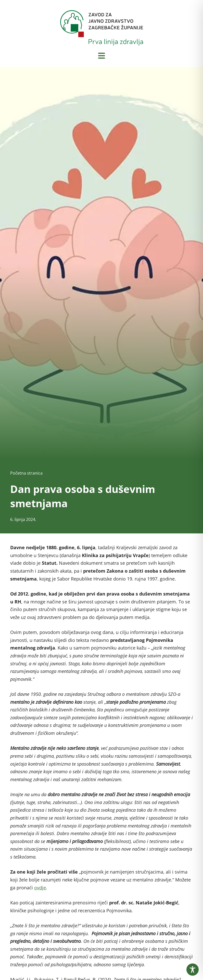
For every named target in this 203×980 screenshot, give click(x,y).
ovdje (40, 888)
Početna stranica (26, 473)
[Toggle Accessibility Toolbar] (193, 970)
